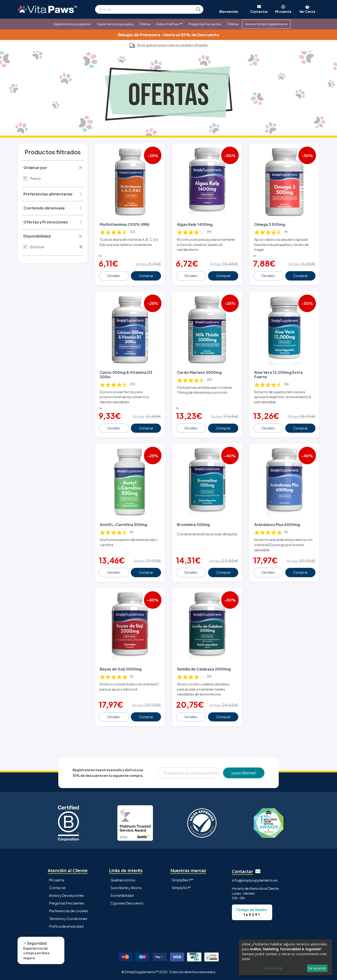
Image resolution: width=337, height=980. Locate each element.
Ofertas (145, 24)
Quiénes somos (123, 880)
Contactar (57, 887)
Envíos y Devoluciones (67, 895)
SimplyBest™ (183, 880)
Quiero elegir (274, 968)
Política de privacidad (66, 926)
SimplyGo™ (181, 887)
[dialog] (286, 957)
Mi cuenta (57, 880)
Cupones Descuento (127, 903)
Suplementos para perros (72, 24)
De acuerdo (317, 968)
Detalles (114, 276)
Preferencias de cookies (69, 911)
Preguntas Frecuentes (205, 24)
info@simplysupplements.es (255, 880)
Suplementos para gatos (115, 24)
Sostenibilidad (122, 895)
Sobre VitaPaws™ (169, 24)
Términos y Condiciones (68, 918)
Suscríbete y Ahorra (126, 887)
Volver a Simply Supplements (266, 24)
